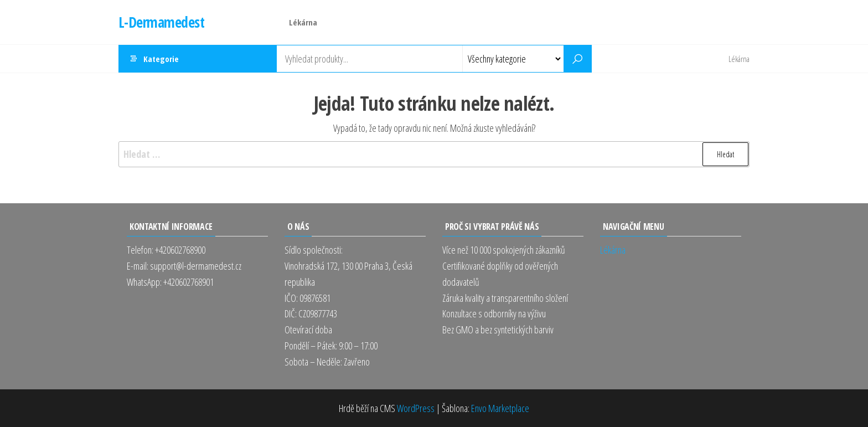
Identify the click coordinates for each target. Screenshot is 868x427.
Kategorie (161, 59)
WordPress (416, 408)
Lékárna (303, 22)
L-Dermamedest (161, 22)
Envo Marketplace (500, 408)
